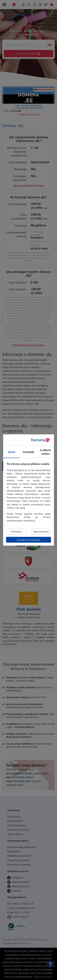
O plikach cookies (45, 452)
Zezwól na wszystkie (28, 540)
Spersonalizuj (41, 531)
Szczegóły (28, 452)
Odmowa (16, 531)
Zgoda (11, 452)
